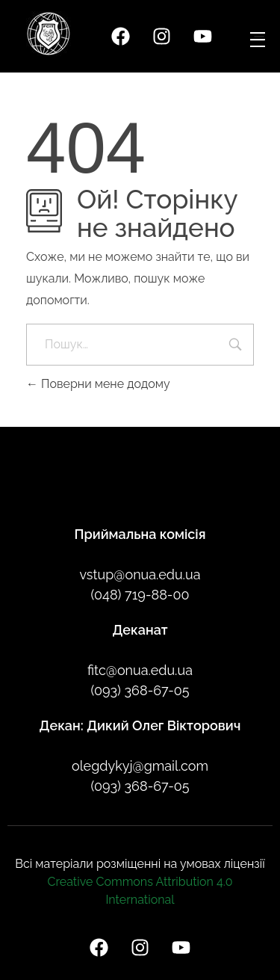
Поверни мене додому (98, 384)
